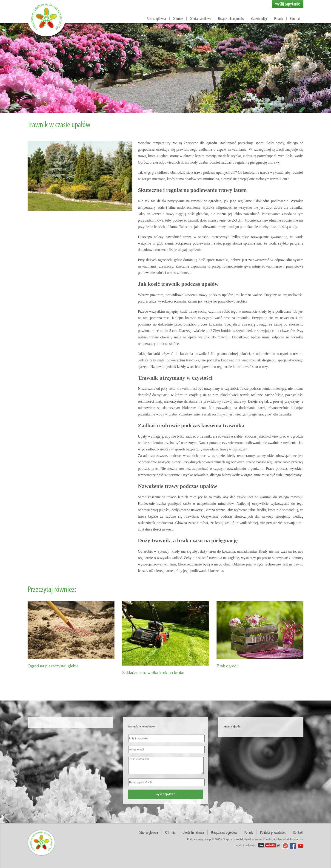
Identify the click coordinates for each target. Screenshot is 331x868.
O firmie (178, 19)
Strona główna (157, 19)
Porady (279, 19)
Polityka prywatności (273, 832)
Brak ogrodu (228, 666)
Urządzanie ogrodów (231, 19)
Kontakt (295, 19)
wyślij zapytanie (288, 4)
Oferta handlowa (201, 19)
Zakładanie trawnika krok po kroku (153, 673)
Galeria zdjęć (259, 19)
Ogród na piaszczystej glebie (53, 666)
